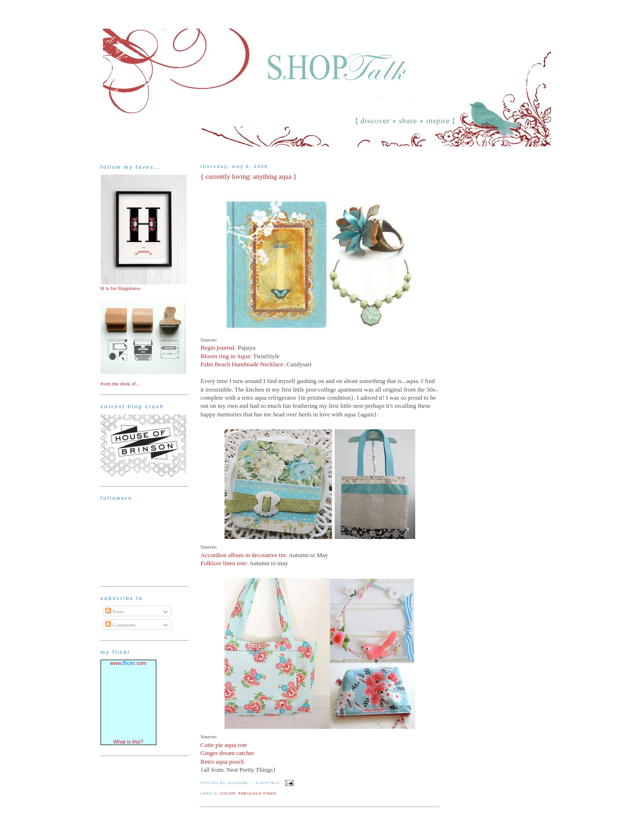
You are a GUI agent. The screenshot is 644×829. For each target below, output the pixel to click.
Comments (121, 625)
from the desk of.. (120, 383)
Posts (115, 611)
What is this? (128, 742)
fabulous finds (257, 793)
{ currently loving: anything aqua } (249, 176)
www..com (128, 663)
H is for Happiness (121, 288)
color (228, 793)
